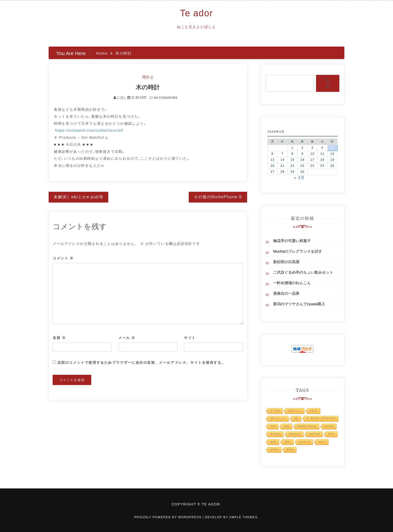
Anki (332, 434)
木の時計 (148, 87)
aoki (274, 442)
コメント (63, 258)
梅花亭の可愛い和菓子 (292, 241)
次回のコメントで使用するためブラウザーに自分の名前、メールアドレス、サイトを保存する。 (141, 362)
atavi (322, 442)
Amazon (295, 434)
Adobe (329, 426)
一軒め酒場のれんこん (292, 283)
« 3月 (299, 178)
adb (287, 426)
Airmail (276, 434)
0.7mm (275, 411)
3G (296, 418)
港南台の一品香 (286, 293)
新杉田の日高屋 (286, 262)
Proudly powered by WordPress (169, 517)
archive (305, 442)
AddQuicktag (307, 426)
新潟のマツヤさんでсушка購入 (299, 304)
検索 (328, 83)
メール (127, 337)
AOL (288, 442)
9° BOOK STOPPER (321, 418)
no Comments (163, 98)
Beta (290, 450)
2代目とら (295, 411)
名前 (59, 337)
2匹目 (314, 411)
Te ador (196, 13)
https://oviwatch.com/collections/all (89, 130)
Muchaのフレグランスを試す (298, 251)
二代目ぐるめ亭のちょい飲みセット (303, 272)
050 (273, 426)
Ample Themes (243, 517)
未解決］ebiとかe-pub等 (78, 197)
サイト (190, 337)
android (315, 434)
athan (275, 450)
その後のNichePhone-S (218, 197)
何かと (148, 77)
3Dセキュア (278, 418)
